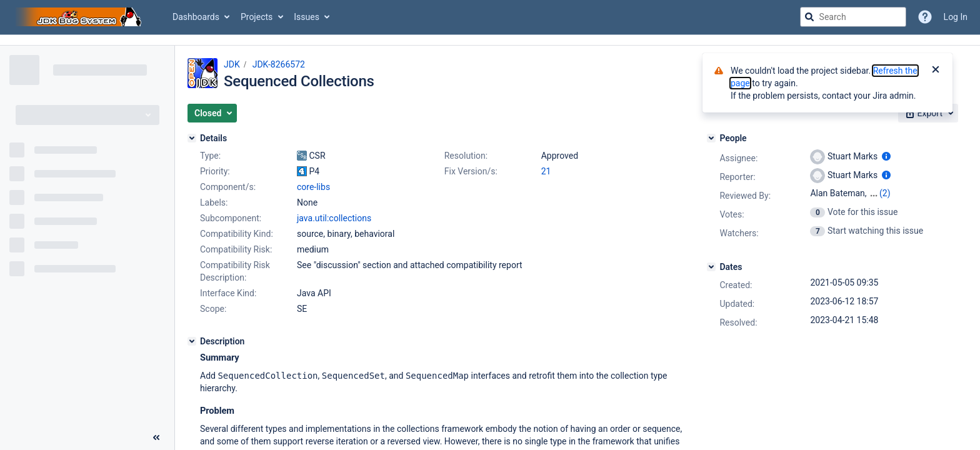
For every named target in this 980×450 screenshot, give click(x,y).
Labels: (214, 202)
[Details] (192, 138)
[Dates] (711, 267)
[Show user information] (886, 156)
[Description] (192, 341)
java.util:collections (334, 218)
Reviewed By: (745, 196)
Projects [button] (257, 17)
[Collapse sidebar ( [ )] (156, 437)
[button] (212, 113)
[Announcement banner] (490, 40)
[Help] (925, 17)
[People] (711, 138)
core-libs (313, 187)
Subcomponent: (231, 218)
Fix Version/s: (471, 171)
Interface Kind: (228, 293)
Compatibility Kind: (237, 234)
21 (546, 171)
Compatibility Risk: (236, 249)
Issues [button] (307, 17)
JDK (232, 64)
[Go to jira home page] (80, 17)
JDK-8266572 (279, 64)
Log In (956, 17)
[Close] (936, 71)
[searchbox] (853, 17)
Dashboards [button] (196, 17)
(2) (885, 193)
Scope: (213, 309)
